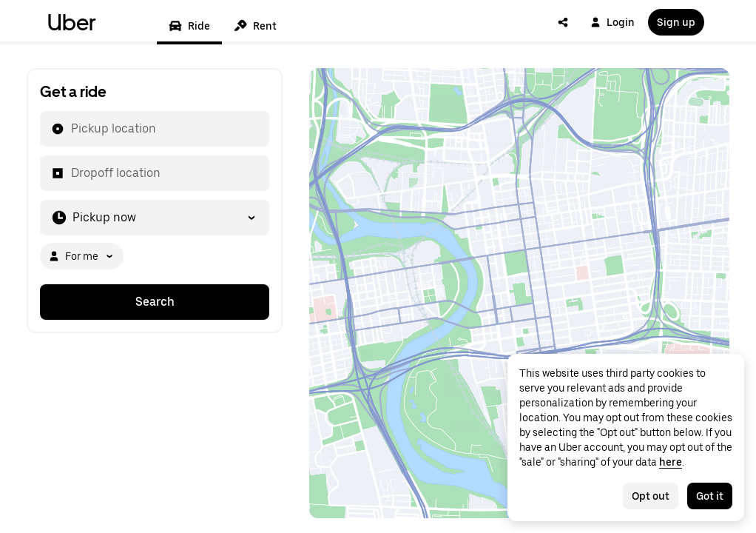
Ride (189, 26)
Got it (710, 496)
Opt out (651, 496)
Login (612, 22)
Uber (72, 22)
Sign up (676, 22)
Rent (255, 26)
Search (155, 302)
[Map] (519, 293)
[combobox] (70, 129)
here (671, 462)
